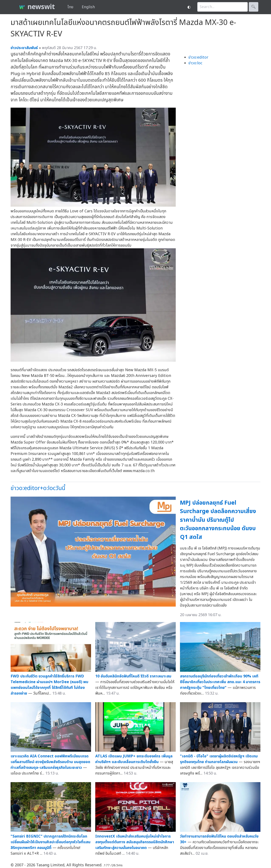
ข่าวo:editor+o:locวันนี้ (38, 488)
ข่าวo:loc (195, 63)
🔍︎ (254, 7)
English (88, 7)
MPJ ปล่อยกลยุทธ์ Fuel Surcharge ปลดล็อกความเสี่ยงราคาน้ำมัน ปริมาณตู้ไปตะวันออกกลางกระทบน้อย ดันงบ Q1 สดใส (218, 520)
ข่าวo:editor (198, 57)
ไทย (70, 7)
